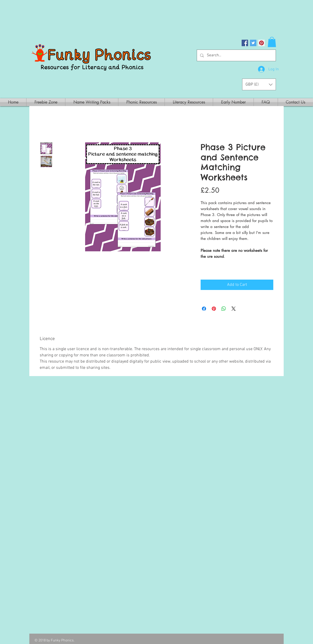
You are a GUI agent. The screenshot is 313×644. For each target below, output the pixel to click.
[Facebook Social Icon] (245, 43)
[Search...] (236, 55)
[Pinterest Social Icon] (261, 43)
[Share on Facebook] (204, 309)
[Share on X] (234, 309)
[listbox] (259, 84)
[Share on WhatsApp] (224, 309)
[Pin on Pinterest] (214, 309)
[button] (272, 42)
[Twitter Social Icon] (253, 43)
